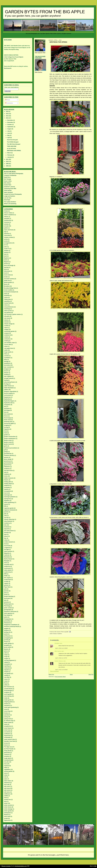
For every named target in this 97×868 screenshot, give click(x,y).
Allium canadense (9, 215)
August (10, 129)
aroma (6, 239)
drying (6, 380)
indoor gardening (9, 502)
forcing (6, 427)
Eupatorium (7, 397)
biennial (6, 267)
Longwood (7, 548)
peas (5, 593)
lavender (7, 533)
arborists (7, 234)
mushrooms (7, 568)
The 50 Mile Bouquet (13, 142)
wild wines (7, 792)
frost (5, 431)
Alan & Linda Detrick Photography (14, 174)
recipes (6, 659)
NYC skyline (7, 578)
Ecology (6, 384)
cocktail (6, 326)
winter (6, 803)
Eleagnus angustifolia (10, 392)
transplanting (8, 760)
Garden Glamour (59, 661)
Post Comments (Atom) (60, 677)
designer (7, 369)
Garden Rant (8, 185)
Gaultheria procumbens (11, 448)
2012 (7, 118)
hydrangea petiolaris (10, 497)
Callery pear (7, 299)
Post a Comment (54, 671)
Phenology (7, 606)
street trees (7, 730)
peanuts (6, 591)
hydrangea (7, 495)
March (9, 153)
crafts (6, 350)
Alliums (6, 217)
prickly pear (7, 636)
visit (5, 777)
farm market (7, 414)
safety (6, 685)
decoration (7, 365)
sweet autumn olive (10, 739)
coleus (6, 328)
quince (6, 651)
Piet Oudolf (7, 615)
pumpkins (7, 645)
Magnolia (7, 553)
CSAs (6, 354)
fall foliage (7, 410)
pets (5, 600)
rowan (6, 681)
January (10, 157)
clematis (6, 322)
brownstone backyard (10, 292)
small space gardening (10, 707)
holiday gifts (8, 482)
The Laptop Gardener (10, 202)
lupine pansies (8, 551)
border (6, 277)
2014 (7, 114)
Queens (6, 649)
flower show (7, 420)
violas (6, 775)
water (6, 779)
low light (7, 549)
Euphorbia (7, 399)
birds (6, 269)
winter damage (8, 809)
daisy (6, 360)
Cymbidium (7, 358)
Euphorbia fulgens (9, 401)
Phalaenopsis (8, 604)
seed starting (8, 696)
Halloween (7, 467)
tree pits (6, 762)
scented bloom (8, 689)
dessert (6, 371)
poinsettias (7, 621)
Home (71, 674)
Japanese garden (9, 508)
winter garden (8, 811)
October (10, 125)
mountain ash (8, 564)
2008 (7, 166)
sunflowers (7, 734)
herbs (6, 476)
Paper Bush (7, 587)
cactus (6, 298)
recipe (6, 657)
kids (5, 525)
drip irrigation (8, 376)
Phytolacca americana (10, 612)
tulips (6, 768)
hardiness (7, 469)
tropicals (7, 766)
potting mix (7, 632)
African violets (8, 213)
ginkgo (6, 452)
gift (5, 450)
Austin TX (7, 249)
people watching (9, 596)
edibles (6, 390)
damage (6, 361)
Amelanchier (8, 220)
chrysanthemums (9, 307)
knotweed (7, 527)
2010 (7, 162)
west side (7, 785)
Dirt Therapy (8, 179)
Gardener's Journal (9, 187)
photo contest (8, 608)
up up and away (11, 148)
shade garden (8, 700)
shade (6, 698)
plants (6, 617)
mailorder (7, 555)
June (9, 133)
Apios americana (9, 230)
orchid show (8, 580)
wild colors (7, 786)
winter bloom (8, 807)
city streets (7, 318)
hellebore (7, 474)
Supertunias (7, 736)
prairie (6, 634)
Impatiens (60, 634)
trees (6, 764)
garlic (6, 446)
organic (6, 583)
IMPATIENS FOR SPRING (14, 151)
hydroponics (8, 499)
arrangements (8, 243)
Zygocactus (7, 820)
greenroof (7, 465)
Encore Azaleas (8, 393)
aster (6, 247)
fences (6, 416)
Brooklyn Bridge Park (10, 288)
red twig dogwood (9, 660)
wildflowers (7, 794)
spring (6, 717)
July (9, 131)
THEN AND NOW (12, 146)
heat (5, 472)
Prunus (6, 642)
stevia (6, 724)
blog (17, 49)
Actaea (6, 211)
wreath (6, 818)
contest (6, 337)
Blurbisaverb (8, 68)
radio (6, 653)
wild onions (7, 790)
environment (8, 395)
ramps (6, 655)
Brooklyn (7, 286)
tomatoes (7, 756)
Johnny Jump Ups (9, 519)
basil (5, 256)
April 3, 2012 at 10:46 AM (61, 670)
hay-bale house (8, 471)
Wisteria (6, 815)
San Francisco (8, 687)
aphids (6, 228)
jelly (5, 514)
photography (8, 610)
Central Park (8, 303)
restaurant (7, 668)
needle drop (7, 572)
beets (6, 260)
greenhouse (7, 461)
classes (6, 320)
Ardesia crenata (9, 237)
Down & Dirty (8, 181)
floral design (8, 418)
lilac (5, 538)
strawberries (8, 726)
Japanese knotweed (10, 510)
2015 (7, 112)
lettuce (6, 536)
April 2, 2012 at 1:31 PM (61, 658)
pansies (6, 585)
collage (6, 329)
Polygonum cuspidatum (11, 625)
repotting (7, 666)
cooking (6, 341)
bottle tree (7, 281)
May (9, 135)
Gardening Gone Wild (10, 189)
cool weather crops (9, 343)
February (10, 155)
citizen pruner (8, 311)
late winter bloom (9, 531)
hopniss (6, 489)
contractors (7, 339)
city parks (7, 316)
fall (5, 407)
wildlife (6, 796)
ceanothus (7, 301)
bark (5, 254)
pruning (6, 640)
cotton (6, 346)
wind (5, 798)
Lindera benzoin (9, 542)
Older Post (91, 674)
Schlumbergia (8, 691)
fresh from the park (12, 140)
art (5, 245)
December (10, 120)
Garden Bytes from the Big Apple (45, 12)
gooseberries (8, 454)
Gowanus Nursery (9, 455)
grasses (6, 457)
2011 (7, 159)
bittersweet (7, 271)
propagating (7, 638)
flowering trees (8, 422)
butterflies (7, 296)
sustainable (7, 737)
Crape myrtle (8, 352)
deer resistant (8, 367)
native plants (8, 570)
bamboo (6, 252)
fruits (6, 433)
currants (6, 356)
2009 (7, 164)
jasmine (6, 512)
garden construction (10, 437)
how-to (6, 493)
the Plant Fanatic (9, 749)
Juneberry (7, 523)
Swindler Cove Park (10, 741)
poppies (6, 628)
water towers (8, 781)
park (5, 589)
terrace (6, 743)
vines (6, 773)
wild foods (7, 788)
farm (5, 412)
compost (7, 333)
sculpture (7, 692)
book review (7, 275)
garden (6, 435)
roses (6, 679)
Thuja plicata (8, 751)
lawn (5, 534)
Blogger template (6, 866)
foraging (6, 425)
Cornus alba (7, 344)
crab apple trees (9, 348)
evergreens (7, 405)
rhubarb (6, 672)
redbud (6, 662)
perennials (7, 598)
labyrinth (7, 529)
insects (6, 504)
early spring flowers (10, 382)
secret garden (8, 694)
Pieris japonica (8, 613)
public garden (8, 643)
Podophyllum (8, 619)
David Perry (7, 177)
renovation (7, 664)
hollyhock (7, 485)
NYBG (6, 576)
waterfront (7, 783)
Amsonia (7, 222)
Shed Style (7, 200)
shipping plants (8, 702)
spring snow (8, 719)
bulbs (6, 294)
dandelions (7, 363)
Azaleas (6, 250)
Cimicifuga (7, 309)
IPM (5, 506)
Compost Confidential (10, 175)
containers (7, 335)
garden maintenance (10, 439)
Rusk (6, 683)
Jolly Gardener (8, 521)
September (11, 127)
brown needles (8, 290)
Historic (6, 480)
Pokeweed (7, 623)
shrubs (6, 704)
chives (6, 305)
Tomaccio (7, 754)
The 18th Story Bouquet (14, 144)
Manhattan (7, 557)
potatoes (7, 630)
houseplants (8, 491)
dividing (6, 375)
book (6, 273)
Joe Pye (6, 518)
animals (6, 224)
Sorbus (6, 713)
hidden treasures (9, 478)
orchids (6, 581)
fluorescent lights (9, 423)
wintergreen (7, 813)
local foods (7, 546)
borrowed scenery (9, 279)
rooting (6, 675)
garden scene (8, 442)
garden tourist (8, 444)
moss (6, 563)
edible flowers (8, 386)
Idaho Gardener (8, 192)
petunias (7, 602)
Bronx (6, 284)
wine (5, 801)
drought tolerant (9, 378)
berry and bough (9, 265)
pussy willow (8, 647)
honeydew (7, 487)
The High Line (8, 747)
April (9, 138)
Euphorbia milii (8, 403)
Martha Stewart (8, 559)
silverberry (7, 706)
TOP (95, 866)
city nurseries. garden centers (12, 314)
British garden (8, 282)
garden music (8, 440)
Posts (8, 100)
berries (6, 264)
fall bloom (7, 408)
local (5, 544)
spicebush (7, 715)
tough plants (8, 758)
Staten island (8, 722)
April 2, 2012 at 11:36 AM (61, 648)
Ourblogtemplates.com (21, 866)
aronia (6, 241)
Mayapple (7, 561)
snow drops (7, 711)
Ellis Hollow (7, 183)
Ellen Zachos (58, 651)
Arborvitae (7, 235)
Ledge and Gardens (10, 196)
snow (6, 709)
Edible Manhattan (9, 388)
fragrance (7, 429)
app (5, 232)
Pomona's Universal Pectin (12, 627)
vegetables (7, 770)
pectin (6, 595)
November (10, 122)
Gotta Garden (8, 190)
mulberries (7, 566)
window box (7, 800)
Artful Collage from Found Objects (14, 57)
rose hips (7, 677)
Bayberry (7, 258)
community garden (9, 331)
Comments (9, 103)
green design (8, 459)
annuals (6, 226)
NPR (5, 574)
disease (55, 634)
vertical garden (8, 771)
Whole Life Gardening (10, 204)
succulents (7, 732)
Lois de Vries (8, 198)
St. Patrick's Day (9, 721)
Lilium (6, 540)
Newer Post (51, 674)
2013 (7, 116)
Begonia (6, 262)
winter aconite (8, 805)
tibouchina (7, 753)
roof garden (7, 674)
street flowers (8, 728)
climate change (8, 324)
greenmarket (8, 463)
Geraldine (57, 643)
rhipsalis (7, 670)
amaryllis (7, 219)
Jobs (5, 516)
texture (6, 745)
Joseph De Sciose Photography (13, 194)
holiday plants (8, 484)
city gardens (8, 313)
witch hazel (7, 816)
